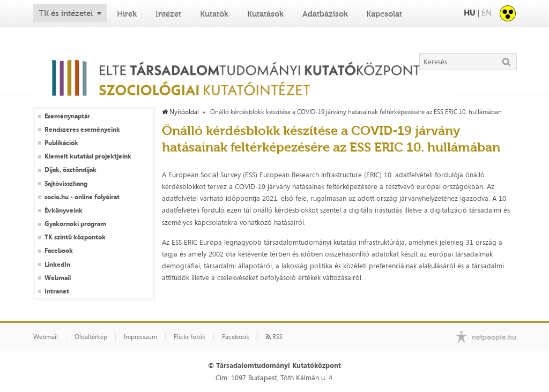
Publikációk (61, 143)
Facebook (59, 251)
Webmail (58, 278)
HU (470, 13)
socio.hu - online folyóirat (82, 197)
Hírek (127, 14)
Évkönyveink (64, 210)
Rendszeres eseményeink (82, 130)
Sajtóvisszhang (66, 184)
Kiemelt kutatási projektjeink (88, 156)
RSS (274, 337)
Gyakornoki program (75, 224)
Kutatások (265, 14)
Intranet (57, 291)
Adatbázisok (325, 14)
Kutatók (214, 14)
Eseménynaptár (67, 116)
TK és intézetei (66, 13)
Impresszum (140, 337)
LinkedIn (57, 265)
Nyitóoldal (180, 112)
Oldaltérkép (91, 337)
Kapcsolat (384, 14)
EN (487, 13)
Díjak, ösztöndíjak (71, 170)
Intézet (168, 14)
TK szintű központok (75, 237)
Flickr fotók (190, 337)
